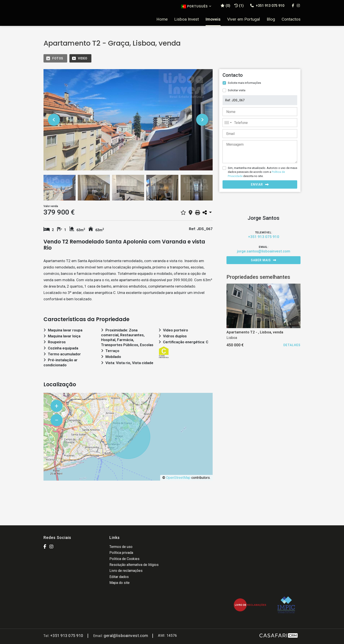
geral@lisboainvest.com (126, 636)
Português (196, 6)
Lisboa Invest (186, 19)
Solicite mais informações (244, 83)
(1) (239, 6)
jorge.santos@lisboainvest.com (264, 251)
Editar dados (119, 577)
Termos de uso (121, 547)
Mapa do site (119, 583)
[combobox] (260, 123)
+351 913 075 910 (267, 6)
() (225, 6)
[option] (128, 120)
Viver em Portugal (244, 19)
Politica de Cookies (124, 559)
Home (162, 19)
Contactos (291, 19)
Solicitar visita (237, 90)
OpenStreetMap (178, 478)
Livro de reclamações (126, 571)
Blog (271, 19)
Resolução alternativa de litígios (134, 565)
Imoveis (213, 19)
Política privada (121, 553)
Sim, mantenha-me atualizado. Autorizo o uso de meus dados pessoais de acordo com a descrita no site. (263, 172)
